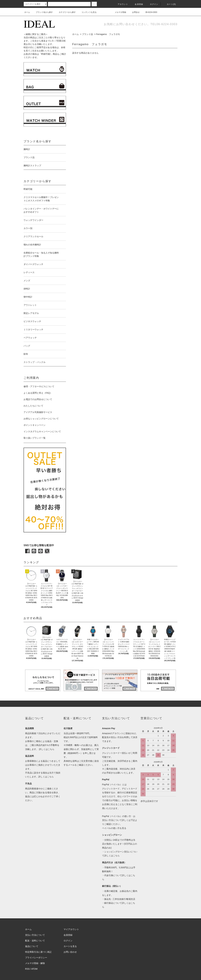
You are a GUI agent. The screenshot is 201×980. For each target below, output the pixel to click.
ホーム (27, 12)
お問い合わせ (70, 952)
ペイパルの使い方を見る (114, 828)
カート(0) (169, 4)
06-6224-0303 (149, 12)
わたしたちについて (33, 406)
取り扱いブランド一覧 (35, 438)
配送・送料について (35, 941)
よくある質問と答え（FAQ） (38, 393)
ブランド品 (87, 34)
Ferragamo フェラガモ (108, 34)
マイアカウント (71, 929)
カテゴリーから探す (65, 12)
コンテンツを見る (87, 12)
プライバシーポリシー (36, 958)
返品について (32, 946)
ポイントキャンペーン (35, 425)
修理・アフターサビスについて (39, 386)
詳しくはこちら (47, 749)
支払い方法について (35, 935)
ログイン (152, 4)
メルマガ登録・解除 (35, 963)
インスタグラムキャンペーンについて (42, 431)
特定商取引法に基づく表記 (38, 952)
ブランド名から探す (42, 12)
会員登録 (137, 4)
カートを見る (70, 946)
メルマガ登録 (119, 12)
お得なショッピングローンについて (41, 419)
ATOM (34, 969)
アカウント (121, 4)
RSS (27, 969)
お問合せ (134, 12)
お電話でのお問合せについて (38, 399)
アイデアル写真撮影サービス (38, 412)
